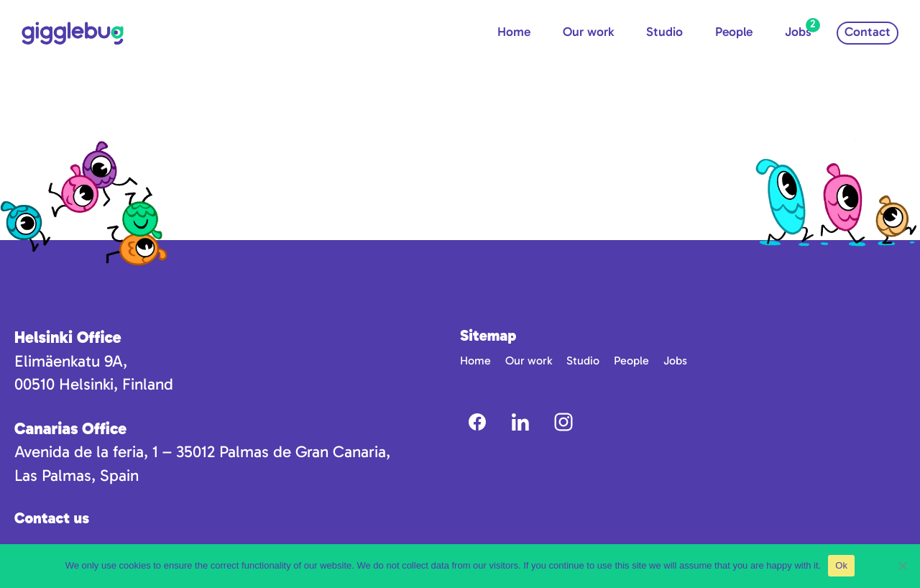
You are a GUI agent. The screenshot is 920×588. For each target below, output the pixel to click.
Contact (868, 32)
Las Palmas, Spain (77, 476)
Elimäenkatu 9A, (71, 361)
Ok (841, 565)
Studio (664, 32)
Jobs (798, 32)
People (734, 32)
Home (514, 32)
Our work (588, 32)
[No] (902, 566)
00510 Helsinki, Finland (94, 384)
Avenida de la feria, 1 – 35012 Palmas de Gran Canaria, (202, 452)
